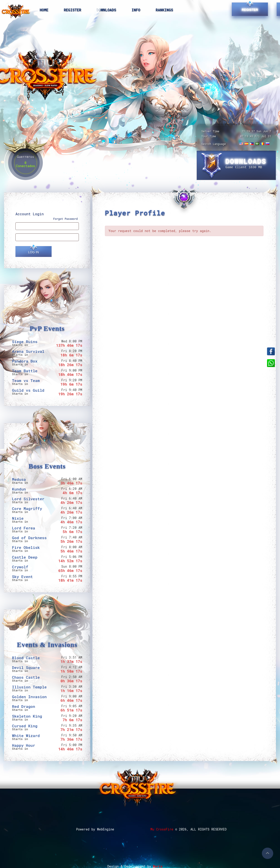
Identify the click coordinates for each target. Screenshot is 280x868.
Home (44, 10)
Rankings (164, 10)
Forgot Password (65, 219)
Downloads (106, 10)
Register (72, 10)
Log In (33, 252)
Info (136, 10)
